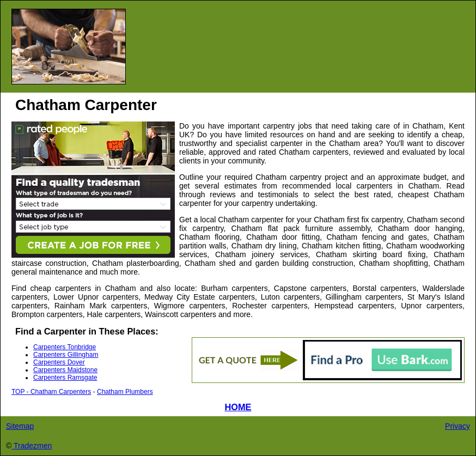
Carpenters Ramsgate (65, 378)
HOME (238, 407)
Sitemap (20, 426)
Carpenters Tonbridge (65, 347)
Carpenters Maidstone (65, 370)
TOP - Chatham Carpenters (51, 392)
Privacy (457, 426)
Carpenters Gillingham (66, 355)
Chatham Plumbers (125, 392)
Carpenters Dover (59, 362)
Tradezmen (32, 446)
